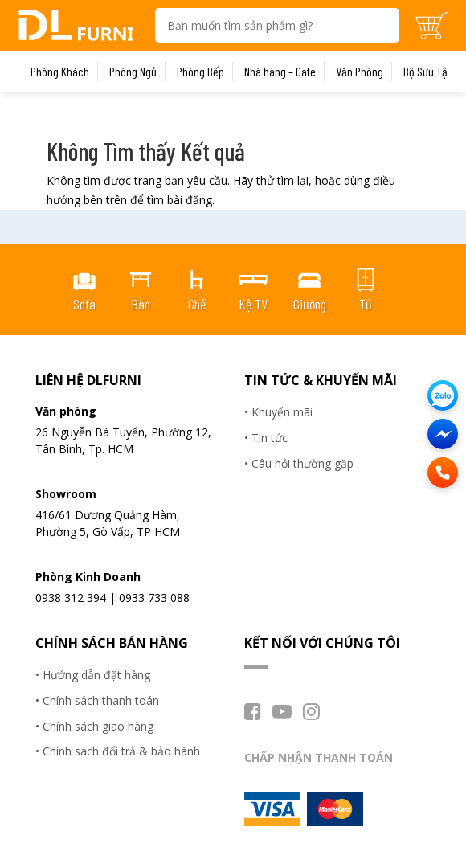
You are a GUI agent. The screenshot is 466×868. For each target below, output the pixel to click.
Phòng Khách (60, 72)
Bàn (141, 304)
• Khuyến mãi (278, 412)
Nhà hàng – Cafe (280, 72)
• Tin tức (266, 438)
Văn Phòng (360, 72)
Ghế (197, 304)
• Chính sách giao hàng (94, 726)
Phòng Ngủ (133, 72)
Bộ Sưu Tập (428, 72)
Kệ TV (253, 304)
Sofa (84, 304)
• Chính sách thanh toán (97, 700)
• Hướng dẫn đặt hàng (93, 675)
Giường (310, 304)
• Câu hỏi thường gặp (299, 463)
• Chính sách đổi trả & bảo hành (118, 751)
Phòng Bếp (200, 72)
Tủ (366, 304)
